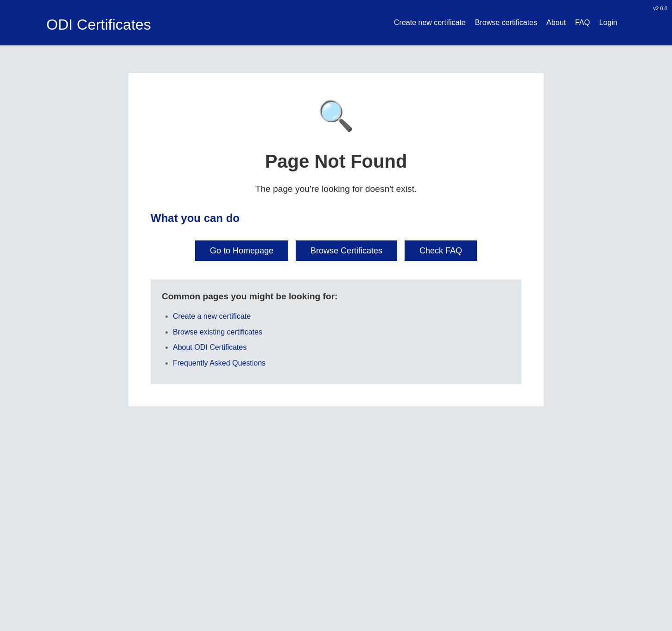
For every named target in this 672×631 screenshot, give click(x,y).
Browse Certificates (346, 251)
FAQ (583, 22)
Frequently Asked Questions (219, 363)
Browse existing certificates (218, 332)
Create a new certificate (212, 316)
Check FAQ (441, 251)
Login (608, 22)
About (556, 22)
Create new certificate (430, 22)
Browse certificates (506, 22)
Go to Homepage (242, 251)
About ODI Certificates (210, 347)
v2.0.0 (660, 8)
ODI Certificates (99, 25)
